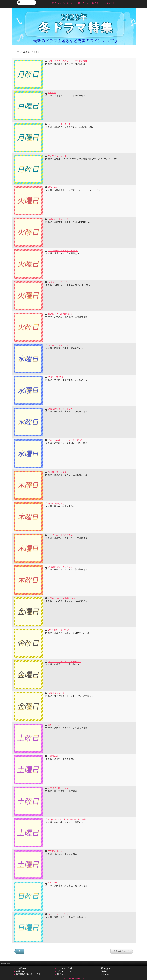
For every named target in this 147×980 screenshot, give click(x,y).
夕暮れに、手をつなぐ (58, 219)
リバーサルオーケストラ (59, 346)
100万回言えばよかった (59, 630)
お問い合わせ (105, 968)
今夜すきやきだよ (56, 693)
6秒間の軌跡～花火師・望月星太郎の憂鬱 (67, 820)
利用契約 (20, 971)
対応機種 (103, 971)
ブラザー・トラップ (57, 282)
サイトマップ (105, 974)
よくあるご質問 (64, 968)
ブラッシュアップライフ (59, 914)
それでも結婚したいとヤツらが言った (66, 440)
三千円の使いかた (56, 851)
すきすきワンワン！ (57, 156)
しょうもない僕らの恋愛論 (60, 535)
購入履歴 (61, 974)
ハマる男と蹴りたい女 (58, 788)
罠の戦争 (52, 93)
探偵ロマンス (54, 725)
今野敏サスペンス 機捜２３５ (62, 598)
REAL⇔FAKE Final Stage (60, 314)
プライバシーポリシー (68, 971)
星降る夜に (53, 187)
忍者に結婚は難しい (57, 503)
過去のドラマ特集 (122, 951)
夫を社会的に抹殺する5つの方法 (63, 251)
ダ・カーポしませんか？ (59, 124)
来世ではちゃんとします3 (60, 409)
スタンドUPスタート (58, 377)
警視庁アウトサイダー (58, 472)
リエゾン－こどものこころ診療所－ (64, 662)
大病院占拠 (53, 756)
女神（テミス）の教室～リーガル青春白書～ (69, 61)
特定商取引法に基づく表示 (28, 974)
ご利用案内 (21, 968)
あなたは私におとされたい (60, 567)
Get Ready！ (54, 883)
